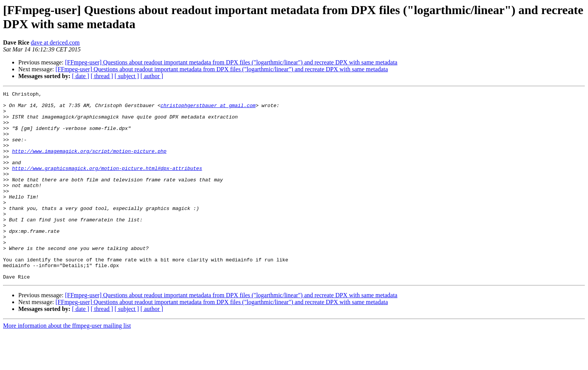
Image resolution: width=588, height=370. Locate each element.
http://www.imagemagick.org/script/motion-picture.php (89, 163)
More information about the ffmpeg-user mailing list (67, 363)
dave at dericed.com (55, 42)
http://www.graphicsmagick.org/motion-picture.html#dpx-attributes (107, 184)
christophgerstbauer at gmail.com (208, 109)
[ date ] (81, 76)
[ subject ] (127, 76)
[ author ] (152, 76)
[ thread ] (102, 76)
